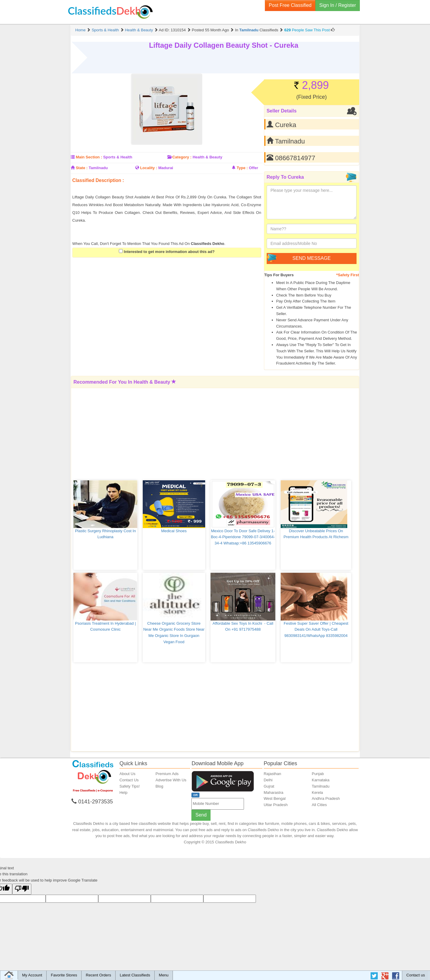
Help (123, 793)
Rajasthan (272, 774)
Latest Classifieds (135, 975)
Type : (242, 168)
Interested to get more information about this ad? (167, 251)
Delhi (268, 780)
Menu (164, 975)
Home (80, 30)
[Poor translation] (22, 889)
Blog (159, 786)
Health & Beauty (139, 30)
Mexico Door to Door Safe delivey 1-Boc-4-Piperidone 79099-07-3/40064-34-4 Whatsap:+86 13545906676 (243, 537)
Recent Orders (98, 975)
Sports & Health (105, 30)
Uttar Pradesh (276, 805)
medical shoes (174, 531)
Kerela (317, 793)
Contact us (416, 975)
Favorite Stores (64, 975)
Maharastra (274, 793)
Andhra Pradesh (326, 798)
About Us (127, 774)
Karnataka (321, 780)
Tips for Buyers (279, 275)
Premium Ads (167, 774)
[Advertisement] (142, 189)
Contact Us (129, 780)
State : (82, 168)
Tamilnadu (249, 30)
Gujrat (269, 786)
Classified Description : (98, 180)
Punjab (318, 774)
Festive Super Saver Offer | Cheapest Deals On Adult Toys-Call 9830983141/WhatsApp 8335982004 (317, 630)
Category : (182, 157)
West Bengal (275, 798)
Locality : (149, 168)
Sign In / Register (338, 5)
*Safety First (348, 275)
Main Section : (89, 157)
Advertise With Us (171, 780)
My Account (32, 975)
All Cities (319, 805)
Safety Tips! (130, 786)
